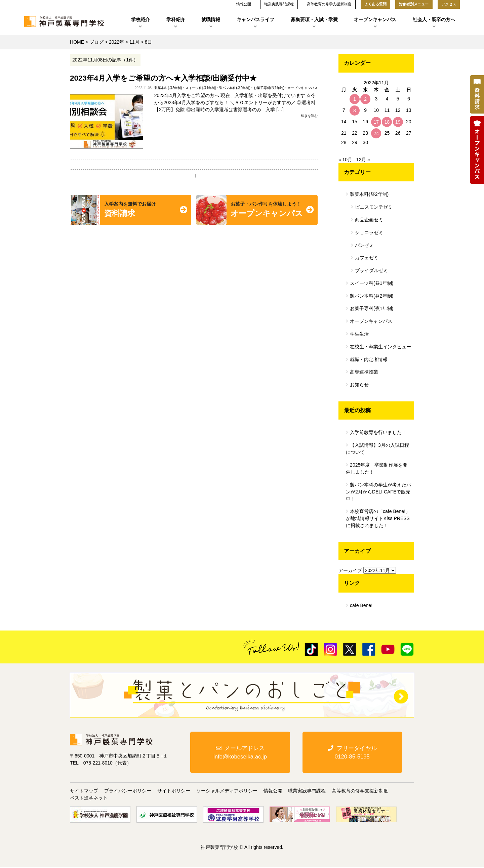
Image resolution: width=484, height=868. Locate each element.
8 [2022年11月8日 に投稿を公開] (355, 111)
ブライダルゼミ (371, 270)
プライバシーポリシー (128, 791)
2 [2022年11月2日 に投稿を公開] (365, 99)
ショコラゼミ (369, 232)
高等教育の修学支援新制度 (360, 791)
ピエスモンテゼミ (374, 207)
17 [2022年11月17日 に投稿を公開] (376, 122)
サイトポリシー (174, 791)
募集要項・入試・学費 (314, 19)
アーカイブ (350, 570)
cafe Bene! (361, 605)
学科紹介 (176, 19)
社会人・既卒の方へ (434, 19)
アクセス (449, 4)
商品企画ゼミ (369, 220)
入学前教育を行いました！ (378, 432)
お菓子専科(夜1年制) (269, 88)
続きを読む (309, 116)
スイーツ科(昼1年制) (201, 88)
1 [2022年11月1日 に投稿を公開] (355, 99)
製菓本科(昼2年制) (168, 88)
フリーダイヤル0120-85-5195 (352, 752)
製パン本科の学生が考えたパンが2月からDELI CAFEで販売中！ (378, 492)
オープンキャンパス (375, 19)
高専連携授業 (364, 372)
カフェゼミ (367, 258)
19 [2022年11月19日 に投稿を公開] (398, 122)
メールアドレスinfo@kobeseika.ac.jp (240, 752)
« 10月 (345, 160)
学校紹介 (140, 19)
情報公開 (273, 791)
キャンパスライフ (255, 19)
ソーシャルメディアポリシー (227, 791)
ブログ (96, 42)
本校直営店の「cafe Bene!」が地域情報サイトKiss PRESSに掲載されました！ (378, 518)
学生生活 (359, 334)
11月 (134, 42)
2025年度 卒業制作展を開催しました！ (377, 468)
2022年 (116, 42)
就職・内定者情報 (369, 359)
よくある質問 (375, 4)
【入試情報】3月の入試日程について (377, 449)
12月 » (363, 160)
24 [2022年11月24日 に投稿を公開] (376, 133)
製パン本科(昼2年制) (235, 88)
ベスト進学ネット (89, 798)
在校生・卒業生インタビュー (380, 347)
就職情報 (211, 19)
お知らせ (359, 385)
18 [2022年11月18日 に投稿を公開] (387, 122)
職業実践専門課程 (307, 791)
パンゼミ (364, 245)
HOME (77, 42)
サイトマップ (84, 791)
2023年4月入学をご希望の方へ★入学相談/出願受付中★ (163, 78)
